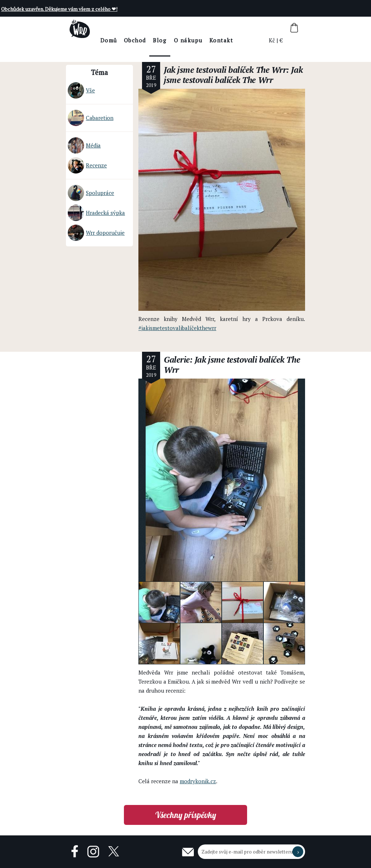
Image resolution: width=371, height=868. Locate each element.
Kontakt (241, 40)
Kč (272, 40)
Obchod (155, 40)
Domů (129, 40)
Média (84, 145)
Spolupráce (91, 193)
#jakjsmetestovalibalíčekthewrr (177, 328)
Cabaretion (91, 118)
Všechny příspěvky (186, 815)
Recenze (87, 165)
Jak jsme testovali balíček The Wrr (225, 70)
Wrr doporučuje (96, 233)
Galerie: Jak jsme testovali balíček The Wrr (232, 365)
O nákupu (208, 40)
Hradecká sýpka (96, 213)
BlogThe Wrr (180, 47)
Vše (81, 90)
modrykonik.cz (198, 781)
